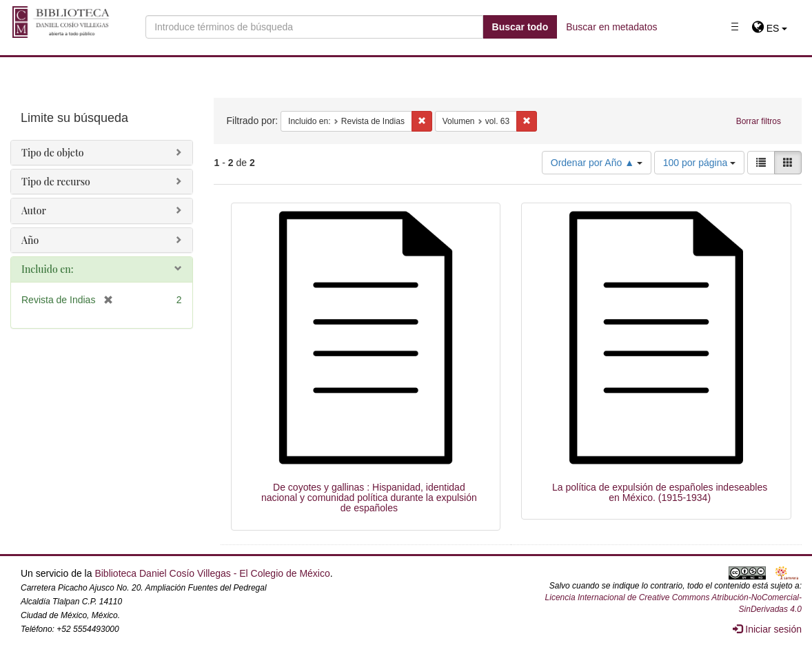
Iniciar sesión (767, 629)
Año (30, 240)
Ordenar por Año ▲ (597, 163)
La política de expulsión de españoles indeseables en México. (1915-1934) (660, 492)
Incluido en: (47, 269)
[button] (770, 28)
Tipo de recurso (56, 182)
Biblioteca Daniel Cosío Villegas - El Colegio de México (212, 573)
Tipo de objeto (53, 153)
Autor (34, 211)
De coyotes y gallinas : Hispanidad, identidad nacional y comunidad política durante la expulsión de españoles (369, 498)
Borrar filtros (759, 121)
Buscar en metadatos (611, 27)
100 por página (699, 163)
